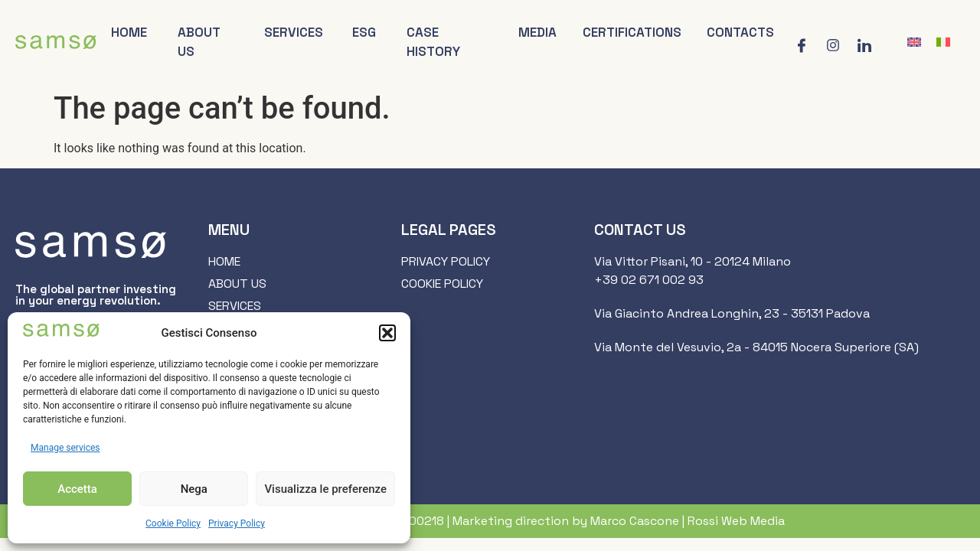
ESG (364, 32)
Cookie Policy (173, 523)
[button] (387, 333)
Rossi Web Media (736, 521)
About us (199, 42)
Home (129, 32)
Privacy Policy (237, 523)
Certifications (632, 32)
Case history (433, 42)
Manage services (65, 448)
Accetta (77, 489)
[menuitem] (914, 42)
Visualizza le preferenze (325, 489)
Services (294, 32)
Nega (194, 489)
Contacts (740, 32)
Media (537, 32)
